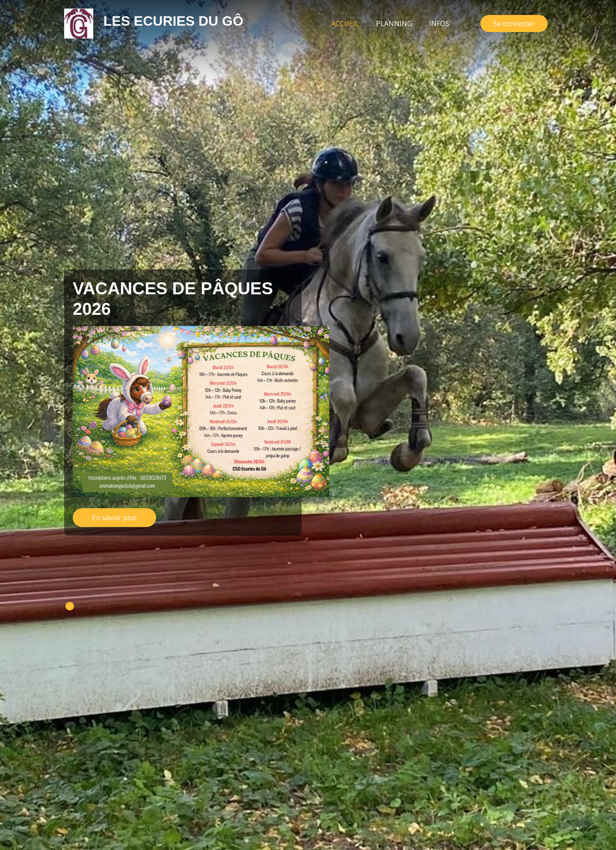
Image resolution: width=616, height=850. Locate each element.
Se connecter (514, 24)
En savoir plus (114, 518)
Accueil (349, 23)
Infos (439, 24)
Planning (394, 24)
